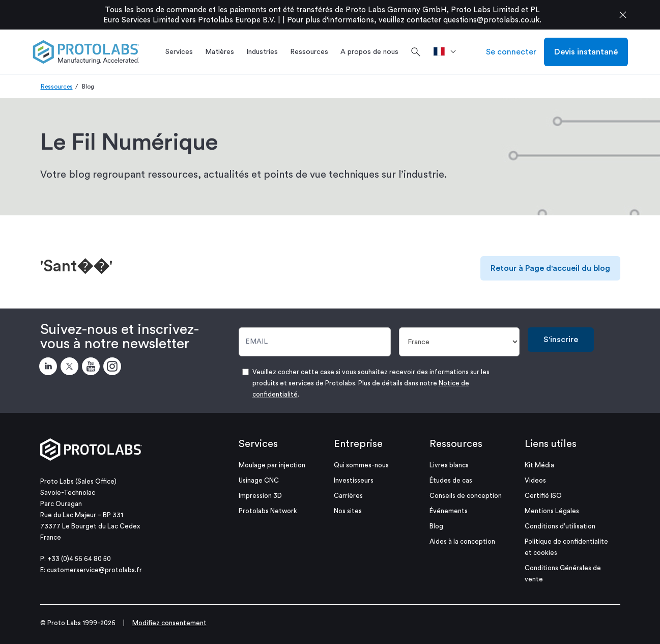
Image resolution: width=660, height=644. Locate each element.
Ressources (57, 87)
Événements (449, 511)
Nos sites (348, 511)
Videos (535, 480)
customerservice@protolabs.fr (94, 570)
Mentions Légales (552, 511)
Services (258, 444)
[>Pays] (448, 52)
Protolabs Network (268, 511)
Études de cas (451, 480)
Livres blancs (449, 465)
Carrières (348, 496)
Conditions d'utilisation (560, 526)
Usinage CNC (259, 480)
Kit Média (539, 465)
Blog (436, 526)
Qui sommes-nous (361, 465)
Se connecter (511, 52)
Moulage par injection (272, 465)
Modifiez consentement (169, 623)
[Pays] (459, 342)
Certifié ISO (543, 496)
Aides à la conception (462, 541)
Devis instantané (586, 52)
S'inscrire (561, 340)
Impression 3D (260, 496)
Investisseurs (354, 480)
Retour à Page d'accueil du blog (550, 268)
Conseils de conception (466, 496)
